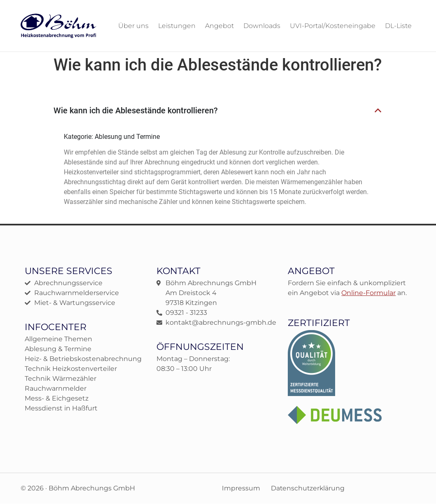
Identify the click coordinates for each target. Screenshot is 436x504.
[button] (218, 110)
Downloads (262, 26)
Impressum (240, 488)
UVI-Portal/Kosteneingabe (333, 26)
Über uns (133, 26)
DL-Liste (398, 26)
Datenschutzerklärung (308, 488)
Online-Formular (368, 292)
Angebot (219, 26)
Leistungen (177, 26)
